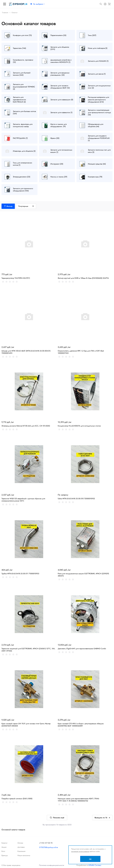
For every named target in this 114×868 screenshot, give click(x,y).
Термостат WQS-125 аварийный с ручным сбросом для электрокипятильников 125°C (23, 500)
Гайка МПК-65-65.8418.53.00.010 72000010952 (76, 499)
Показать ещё (57, 818)
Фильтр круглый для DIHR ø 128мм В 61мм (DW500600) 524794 (83, 278)
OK (90, 859)
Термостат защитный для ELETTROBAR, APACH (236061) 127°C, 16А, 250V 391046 (28, 650)
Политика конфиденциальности (52, 865)
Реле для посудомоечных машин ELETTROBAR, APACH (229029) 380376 (83, 575)
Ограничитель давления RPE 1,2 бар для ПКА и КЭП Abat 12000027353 (81, 352)
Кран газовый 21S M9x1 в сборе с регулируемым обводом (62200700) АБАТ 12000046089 (81, 725)
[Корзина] (109, 4)
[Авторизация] (105, 4)
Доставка (21, 847)
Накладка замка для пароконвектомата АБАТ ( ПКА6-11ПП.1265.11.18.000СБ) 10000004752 (79, 800)
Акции (4, 847)
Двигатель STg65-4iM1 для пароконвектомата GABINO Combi (82, 649)
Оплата (20, 843)
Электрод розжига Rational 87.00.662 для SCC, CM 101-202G (26, 426)
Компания (21, 851)
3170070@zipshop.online (48, 847)
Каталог (4, 843)
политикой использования (80, 851)
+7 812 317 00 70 (46, 843)
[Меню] (5, 4)
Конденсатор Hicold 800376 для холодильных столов (79, 426)
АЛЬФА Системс (95, 865)
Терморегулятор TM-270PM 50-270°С (16, 278)
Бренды (5, 855)
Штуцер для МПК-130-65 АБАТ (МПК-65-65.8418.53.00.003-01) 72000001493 (26, 352)
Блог (3, 851)
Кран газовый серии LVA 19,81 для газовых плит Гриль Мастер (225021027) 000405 (26, 725)
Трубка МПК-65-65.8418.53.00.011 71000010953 (20, 574)
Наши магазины (24, 855)
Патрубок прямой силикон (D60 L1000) (17, 799)
